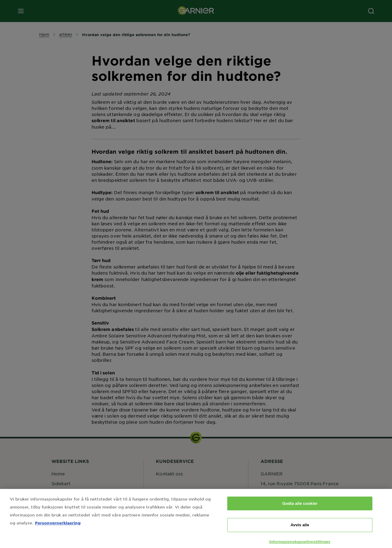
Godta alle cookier (300, 507)
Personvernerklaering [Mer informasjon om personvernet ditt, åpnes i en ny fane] (58, 527)
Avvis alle (300, 529)
